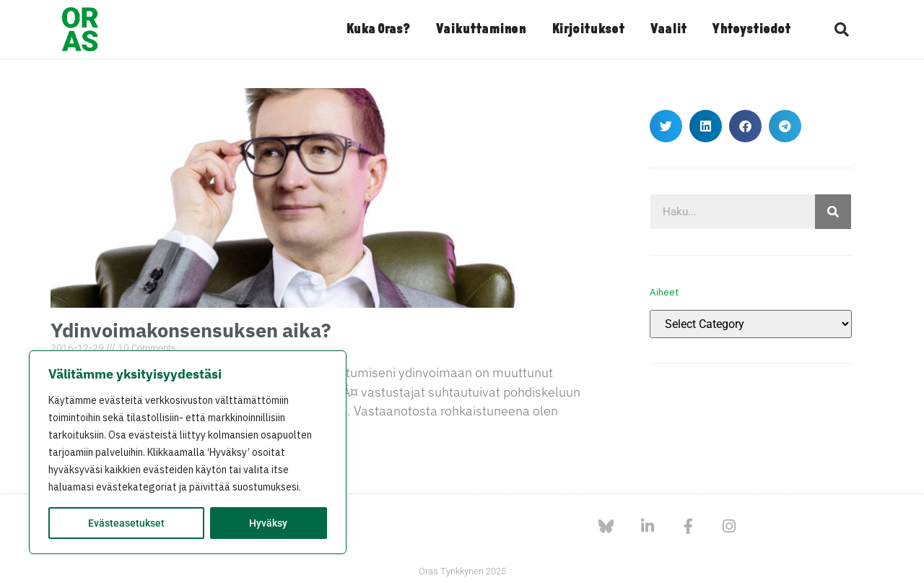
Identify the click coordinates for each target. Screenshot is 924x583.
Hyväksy (268, 523)
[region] (188, 452)
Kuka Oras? (378, 30)
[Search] (833, 212)
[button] (842, 30)
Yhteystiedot (751, 30)
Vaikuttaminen (481, 30)
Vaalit (668, 30)
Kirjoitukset (588, 30)
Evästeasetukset (126, 523)
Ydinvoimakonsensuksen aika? (191, 330)
